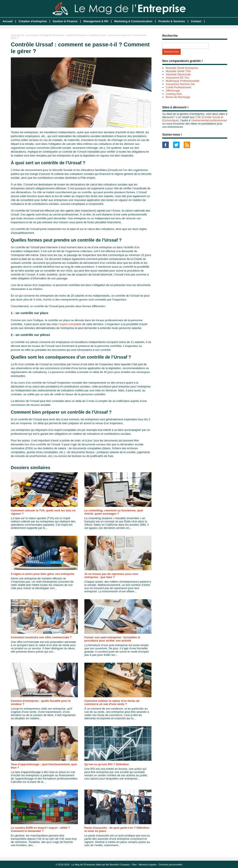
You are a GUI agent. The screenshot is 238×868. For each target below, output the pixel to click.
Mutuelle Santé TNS (178, 71)
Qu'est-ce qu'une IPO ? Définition (107, 764)
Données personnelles (171, 865)
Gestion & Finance (65, 21)
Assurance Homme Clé (180, 84)
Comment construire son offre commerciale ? (41, 637)
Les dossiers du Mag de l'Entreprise (45, 35)
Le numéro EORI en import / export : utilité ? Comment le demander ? (40, 829)
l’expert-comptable (70, 324)
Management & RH (96, 21)
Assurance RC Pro (177, 78)
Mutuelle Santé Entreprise (182, 68)
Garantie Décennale (178, 74)
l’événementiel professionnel (209, 120)
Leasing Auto (174, 94)
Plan (134, 865)
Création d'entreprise (33, 21)
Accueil (8, 21)
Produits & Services (172, 21)
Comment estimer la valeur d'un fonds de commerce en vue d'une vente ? (112, 702)
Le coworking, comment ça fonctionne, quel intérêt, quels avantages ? (114, 512)
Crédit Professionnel (178, 87)
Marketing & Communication (133, 21)
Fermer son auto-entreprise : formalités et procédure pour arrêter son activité (112, 639)
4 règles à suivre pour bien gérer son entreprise (43, 574)
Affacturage (173, 91)
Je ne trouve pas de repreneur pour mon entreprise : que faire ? (111, 576)
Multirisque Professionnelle (183, 81)
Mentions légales (148, 865)
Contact (196, 21)
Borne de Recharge (178, 97)
